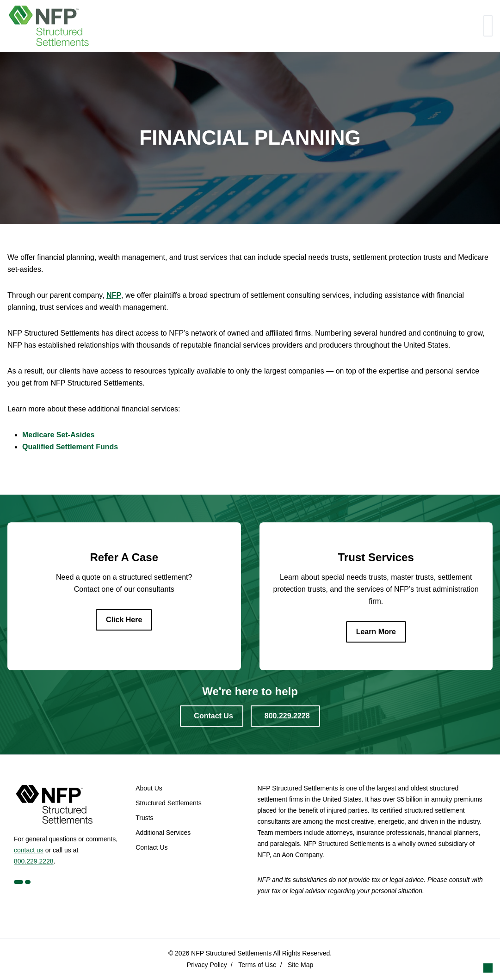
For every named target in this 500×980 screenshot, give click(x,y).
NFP (114, 295)
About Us (149, 788)
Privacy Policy (207, 965)
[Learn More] (376, 632)
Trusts (144, 818)
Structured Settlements (168, 803)
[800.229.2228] (285, 716)
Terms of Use (257, 965)
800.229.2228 (34, 861)
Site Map (300, 965)
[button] (488, 968)
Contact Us (151, 847)
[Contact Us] (211, 716)
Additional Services (163, 833)
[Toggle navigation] (488, 26)
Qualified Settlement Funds (70, 447)
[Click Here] (124, 620)
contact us (29, 850)
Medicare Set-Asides (59, 435)
